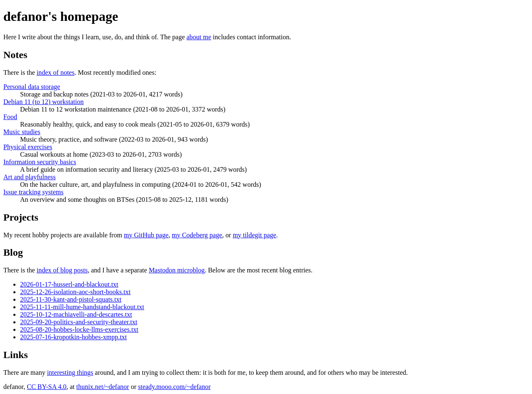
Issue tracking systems (33, 192)
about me (199, 37)
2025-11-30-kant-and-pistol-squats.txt (71, 299)
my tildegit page (255, 235)
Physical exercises (28, 147)
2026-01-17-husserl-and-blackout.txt (69, 284)
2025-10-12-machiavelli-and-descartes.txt (76, 314)
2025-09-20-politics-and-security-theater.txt (79, 322)
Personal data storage (32, 87)
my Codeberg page (197, 235)
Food (10, 117)
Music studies (22, 132)
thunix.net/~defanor (102, 387)
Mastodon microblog (177, 270)
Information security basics (40, 162)
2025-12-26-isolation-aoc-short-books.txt (75, 292)
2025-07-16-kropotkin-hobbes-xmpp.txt (74, 337)
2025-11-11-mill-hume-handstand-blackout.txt (82, 307)
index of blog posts (62, 270)
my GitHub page (146, 235)
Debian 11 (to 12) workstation (43, 102)
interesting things (70, 372)
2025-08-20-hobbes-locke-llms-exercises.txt (79, 329)
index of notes (56, 72)
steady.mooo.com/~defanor (174, 387)
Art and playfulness (29, 177)
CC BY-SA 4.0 (47, 387)
